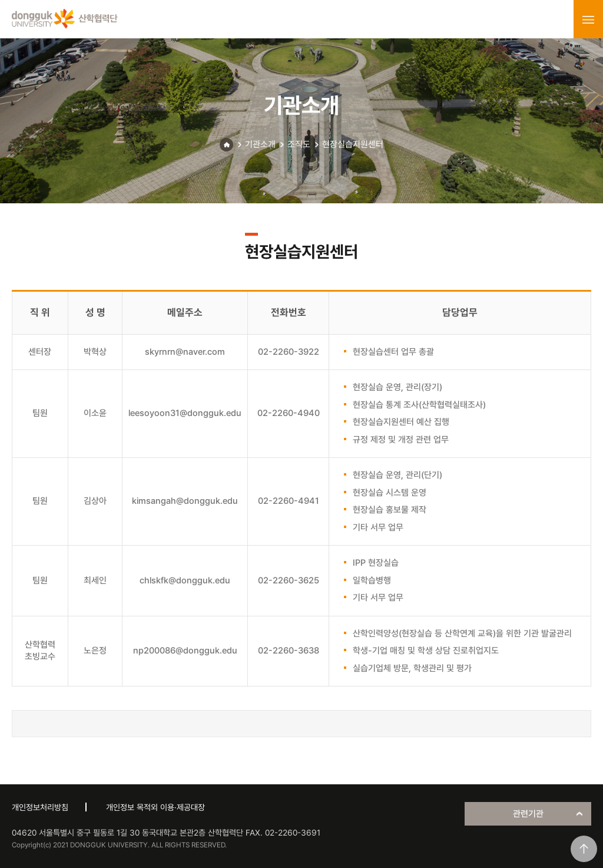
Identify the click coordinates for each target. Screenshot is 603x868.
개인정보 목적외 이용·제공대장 (155, 807)
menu (588, 19)
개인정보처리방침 (40, 807)
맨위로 (584, 849)
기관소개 (260, 144)
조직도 (299, 144)
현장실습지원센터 (353, 144)
